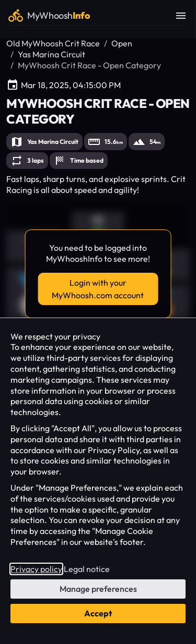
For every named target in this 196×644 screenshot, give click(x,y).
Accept (98, 613)
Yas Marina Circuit (51, 54)
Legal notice (87, 569)
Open (122, 43)
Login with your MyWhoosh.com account (98, 289)
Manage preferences (98, 589)
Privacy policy (36, 569)
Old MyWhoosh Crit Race (53, 43)
